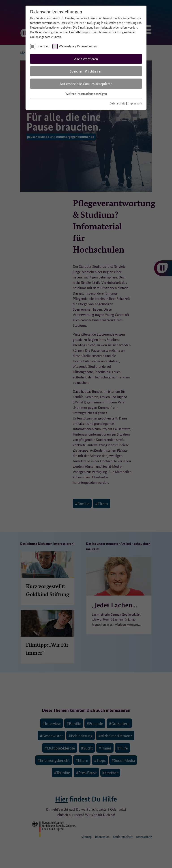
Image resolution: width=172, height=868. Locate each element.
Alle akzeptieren (86, 59)
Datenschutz (117, 103)
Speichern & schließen (86, 71)
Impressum (135, 103)
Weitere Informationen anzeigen (86, 93)
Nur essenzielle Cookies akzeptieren (86, 84)
